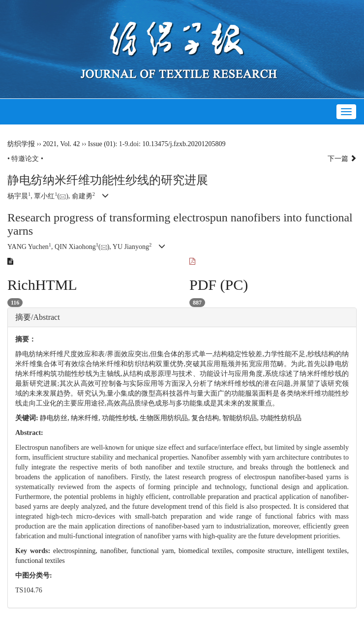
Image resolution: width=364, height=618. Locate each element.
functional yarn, (155, 551)
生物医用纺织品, (166, 418)
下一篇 (342, 159)
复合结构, (207, 418)
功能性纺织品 (281, 418)
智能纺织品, (241, 418)
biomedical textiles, (208, 551)
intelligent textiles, (322, 551)
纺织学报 (21, 144)
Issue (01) (102, 144)
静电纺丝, (55, 418)
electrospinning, (77, 551)
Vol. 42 (70, 144)
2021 (50, 144)
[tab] (182, 317)
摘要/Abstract (38, 317)
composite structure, (267, 551)
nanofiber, (116, 551)
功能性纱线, (121, 418)
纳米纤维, (86, 418)
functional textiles (40, 561)
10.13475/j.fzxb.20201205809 (184, 144)
